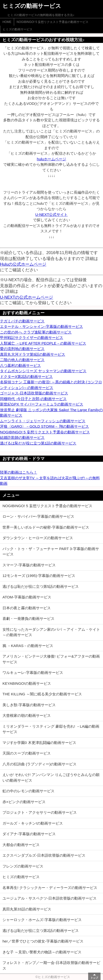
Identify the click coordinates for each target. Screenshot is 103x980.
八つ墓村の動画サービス (20, 365)
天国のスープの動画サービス (27, 753)
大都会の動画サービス (21, 845)
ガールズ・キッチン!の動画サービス (33, 823)
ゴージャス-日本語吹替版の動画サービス (34, 393)
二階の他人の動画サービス (22, 360)
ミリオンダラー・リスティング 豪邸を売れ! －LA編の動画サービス (51, 729)
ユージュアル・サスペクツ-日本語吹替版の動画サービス (50, 898)
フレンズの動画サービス (23, 866)
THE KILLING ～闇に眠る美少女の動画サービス (42, 694)
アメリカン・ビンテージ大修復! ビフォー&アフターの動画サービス (51, 659)
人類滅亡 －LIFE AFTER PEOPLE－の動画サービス (43, 343)
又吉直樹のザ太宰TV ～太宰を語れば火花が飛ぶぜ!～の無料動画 (50, 481)
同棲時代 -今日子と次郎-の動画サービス (33, 399)
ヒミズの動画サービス (18, 29)
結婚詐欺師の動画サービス (22, 437)
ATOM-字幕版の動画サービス (27, 597)
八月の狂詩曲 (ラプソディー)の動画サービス (39, 764)
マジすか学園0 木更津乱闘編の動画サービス (39, 743)
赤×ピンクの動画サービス (24, 802)
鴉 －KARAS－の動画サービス (28, 646)
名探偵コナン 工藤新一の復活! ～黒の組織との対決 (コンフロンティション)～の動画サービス (51, 385)
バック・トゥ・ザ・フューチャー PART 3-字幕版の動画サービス (51, 552)
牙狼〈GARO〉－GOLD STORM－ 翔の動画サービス (44, 426)
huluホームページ (51, 159)
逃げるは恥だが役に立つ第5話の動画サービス (41, 586)
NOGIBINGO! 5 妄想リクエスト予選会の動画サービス (52, 22)
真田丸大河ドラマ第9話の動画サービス (33, 354)
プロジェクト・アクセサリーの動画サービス (40, 812)
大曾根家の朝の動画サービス (27, 715)
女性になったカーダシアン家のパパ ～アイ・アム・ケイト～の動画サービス (51, 632)
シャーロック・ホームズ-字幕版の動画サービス (42, 920)
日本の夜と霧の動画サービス (27, 608)
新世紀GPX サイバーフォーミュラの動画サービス (42, 404)
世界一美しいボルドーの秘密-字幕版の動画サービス (46, 527)
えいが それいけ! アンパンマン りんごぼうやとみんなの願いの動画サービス (51, 777)
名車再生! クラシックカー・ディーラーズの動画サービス (50, 888)
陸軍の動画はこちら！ (19, 472)
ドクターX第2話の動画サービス (26, 377)
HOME (7, 22)
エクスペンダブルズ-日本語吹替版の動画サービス (44, 855)
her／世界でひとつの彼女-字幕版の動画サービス (43, 941)
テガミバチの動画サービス (22, 321)
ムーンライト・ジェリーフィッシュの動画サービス (43, 421)
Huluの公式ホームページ (23, 264)
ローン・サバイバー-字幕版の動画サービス (38, 516)
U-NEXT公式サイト (52, 214)
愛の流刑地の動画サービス (22, 349)
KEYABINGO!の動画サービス (27, 683)
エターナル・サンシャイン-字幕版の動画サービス (41, 326)
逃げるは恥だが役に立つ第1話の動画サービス (38, 443)
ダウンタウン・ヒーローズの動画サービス (38, 538)
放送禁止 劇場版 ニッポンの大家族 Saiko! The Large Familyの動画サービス (51, 413)
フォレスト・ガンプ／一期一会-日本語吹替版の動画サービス (51, 965)
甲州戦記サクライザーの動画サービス (32, 338)
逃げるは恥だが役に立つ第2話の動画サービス (41, 931)
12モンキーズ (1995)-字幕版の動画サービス (39, 576)
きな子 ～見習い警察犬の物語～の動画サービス (42, 952)
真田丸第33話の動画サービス (27, 909)
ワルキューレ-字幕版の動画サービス (33, 673)
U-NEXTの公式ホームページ (26, 297)
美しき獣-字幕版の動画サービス (29, 705)
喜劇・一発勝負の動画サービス (28, 619)
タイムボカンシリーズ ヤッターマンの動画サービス (43, 371)
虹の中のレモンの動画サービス (28, 791)
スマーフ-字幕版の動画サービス (29, 565)
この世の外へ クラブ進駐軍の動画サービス (36, 332)
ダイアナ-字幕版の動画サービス (29, 834)
